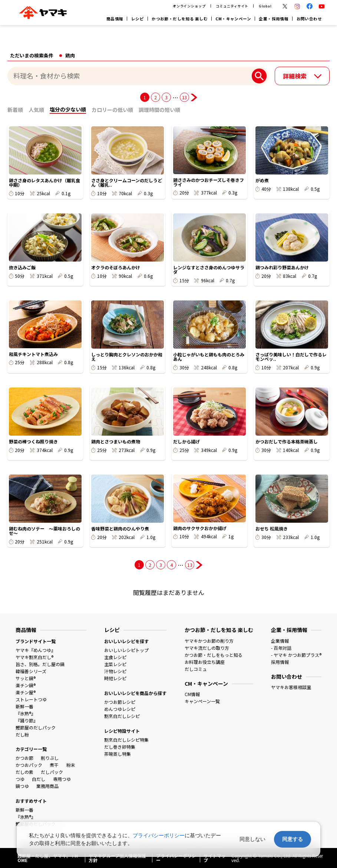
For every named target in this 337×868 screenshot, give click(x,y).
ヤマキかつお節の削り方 (209, 641)
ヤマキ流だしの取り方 (207, 648)
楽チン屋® (26, 692)
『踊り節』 (27, 720)
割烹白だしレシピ (122, 716)
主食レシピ (115, 657)
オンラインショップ (189, 6)
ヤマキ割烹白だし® (34, 657)
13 (184, 97)
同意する (293, 839)
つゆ (20, 779)
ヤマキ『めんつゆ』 (36, 650)
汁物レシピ (115, 671)
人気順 (36, 110)
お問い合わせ (309, 19)
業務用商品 (47, 786)
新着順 (15, 110)
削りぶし (50, 758)
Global (265, 6)
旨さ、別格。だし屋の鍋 (40, 664)
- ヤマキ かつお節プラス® (296, 655)
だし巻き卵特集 (120, 747)
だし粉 (22, 734)
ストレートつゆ (31, 699)
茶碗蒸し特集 (118, 754)
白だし (39, 779)
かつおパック (29, 765)
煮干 (54, 765)
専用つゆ (62, 779)
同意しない (252, 839)
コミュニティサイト (232, 6)
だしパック (52, 772)
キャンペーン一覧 (202, 701)
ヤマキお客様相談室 (291, 687)
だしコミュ (196, 669)
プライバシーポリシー (159, 835)
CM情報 (192, 694)
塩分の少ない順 (68, 109)
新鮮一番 (24, 706)
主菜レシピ (115, 664)
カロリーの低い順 (112, 110)
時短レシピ (115, 678)
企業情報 (280, 641)
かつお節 (24, 758)
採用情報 (280, 662)
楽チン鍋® (26, 685)
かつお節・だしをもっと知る (214, 655)
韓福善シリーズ (31, 671)
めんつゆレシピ (120, 709)
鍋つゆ (22, 786)
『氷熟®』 (26, 713)
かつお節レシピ (120, 702)
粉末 (71, 765)
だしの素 (24, 772)
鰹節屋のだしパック (36, 727)
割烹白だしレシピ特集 (126, 740)
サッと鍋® (26, 678)
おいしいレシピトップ (126, 650)
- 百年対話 (281, 648)
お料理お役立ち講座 (205, 662)
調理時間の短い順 (159, 110)
